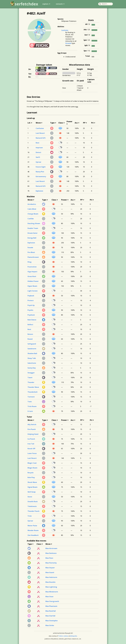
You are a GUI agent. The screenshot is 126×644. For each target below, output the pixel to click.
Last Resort (40, 133)
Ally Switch (32, 424)
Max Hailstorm (51, 577)
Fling (29, 262)
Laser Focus (32, 453)
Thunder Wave (33, 387)
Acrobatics (32, 204)
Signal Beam (32, 487)
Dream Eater (33, 233)
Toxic (30, 402)
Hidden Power (33, 281)
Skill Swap (32, 492)
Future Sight (41, 167)
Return (30, 334)
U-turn (30, 411)
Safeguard (32, 344)
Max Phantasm (51, 606)
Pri (92, 123)
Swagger (31, 373)
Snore (30, 497)
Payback (31, 296)
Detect (38, 152)
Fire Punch (32, 429)
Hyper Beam (32, 286)
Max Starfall (50, 616)
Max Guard (50, 572)
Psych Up (31, 305)
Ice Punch (31, 439)
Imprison (39, 148)
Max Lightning (51, 587)
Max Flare (49, 558)
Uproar (38, 162)
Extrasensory (41, 176)
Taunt (30, 378)
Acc (76, 123)
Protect (31, 300)
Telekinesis (32, 506)
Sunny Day (32, 368)
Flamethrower (33, 257)
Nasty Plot (40, 172)
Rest (38, 143)
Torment (31, 397)
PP (84, 123)
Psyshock (31, 315)
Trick (30, 516)
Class (61, 123)
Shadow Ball (32, 353)
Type (52, 123)
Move (38, 123)
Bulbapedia (73, 636)
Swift (38, 157)
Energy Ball (32, 238)
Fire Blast (31, 252)
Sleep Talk (32, 358)
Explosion (39, 191)
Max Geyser (50, 568)
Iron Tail (31, 444)
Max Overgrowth (52, 601)
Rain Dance (32, 320)
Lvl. (29, 123)
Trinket (61, 636)
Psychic (30, 310)
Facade (30, 248)
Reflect (30, 325)
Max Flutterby (51, 563)
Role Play (31, 477)
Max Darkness (51, 553)
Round (30, 339)
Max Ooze (49, 597)
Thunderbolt (33, 392)
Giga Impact (32, 272)
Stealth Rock (33, 502)
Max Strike (50, 625)
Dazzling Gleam (34, 223)
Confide (31, 219)
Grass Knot (32, 276)
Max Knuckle (50, 582)
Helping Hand (33, 434)
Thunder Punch (33, 511)
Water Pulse (32, 526)
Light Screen (33, 291)
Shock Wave (32, 482)
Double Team (33, 228)
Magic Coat (32, 463)
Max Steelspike (52, 621)
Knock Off (31, 449)
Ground (68, 43)
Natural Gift (41, 138)
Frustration (32, 267)
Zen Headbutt (33, 535)
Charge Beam (33, 214)
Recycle (31, 473)
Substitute (32, 363)
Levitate (65, 30)
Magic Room (32, 468)
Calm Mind (32, 209)
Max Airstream (51, 548)
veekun (66, 636)
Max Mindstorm (52, 592)
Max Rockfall (51, 611)
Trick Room (32, 406)
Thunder (31, 382)
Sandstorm (32, 349)
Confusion (40, 128)
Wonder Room (33, 530)
